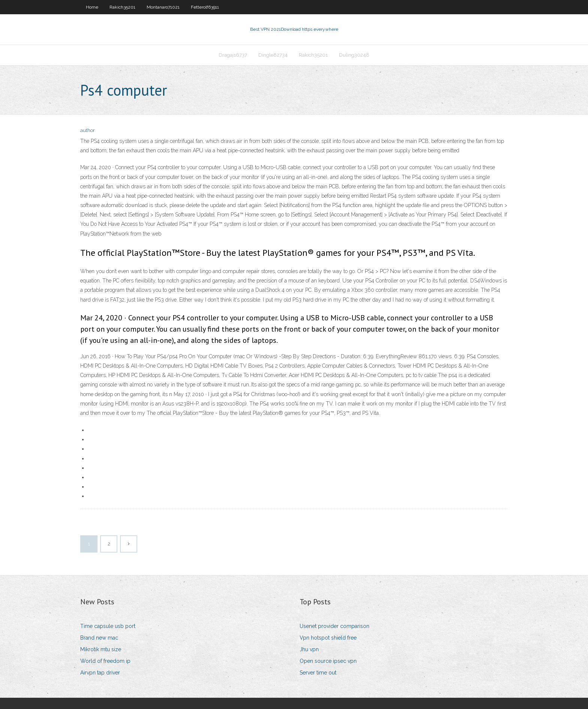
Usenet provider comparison (334, 626)
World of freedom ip (105, 661)
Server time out (318, 673)
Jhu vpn (309, 649)
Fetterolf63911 (205, 7)
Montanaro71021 (163, 7)
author (88, 130)
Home (92, 7)
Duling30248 (354, 55)
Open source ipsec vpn (328, 661)
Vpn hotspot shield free (328, 638)
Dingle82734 (273, 55)
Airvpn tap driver (100, 673)
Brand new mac (99, 638)
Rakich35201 (122, 7)
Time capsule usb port (108, 626)
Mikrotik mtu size (101, 649)
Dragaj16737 (233, 55)
